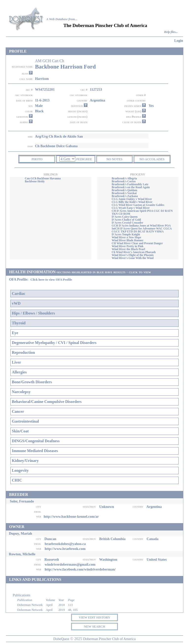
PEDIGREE (84, 159)
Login (179, 41)
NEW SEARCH (94, 626)
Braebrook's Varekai (124, 193)
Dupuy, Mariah (20, 533)
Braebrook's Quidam (125, 190)
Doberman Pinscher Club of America (109, 639)
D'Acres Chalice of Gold (126, 220)
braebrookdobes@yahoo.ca (65, 544)
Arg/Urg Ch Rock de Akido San (59, 136)
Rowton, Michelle (22, 554)
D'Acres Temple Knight (126, 234)
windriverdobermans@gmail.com (70, 564)
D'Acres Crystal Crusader (127, 223)
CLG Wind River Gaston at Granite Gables (138, 205)
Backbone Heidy (35, 181)
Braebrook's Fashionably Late (130, 184)
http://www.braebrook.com (65, 549)
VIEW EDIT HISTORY (94, 617)
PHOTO (37, 159)
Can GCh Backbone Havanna (43, 178)
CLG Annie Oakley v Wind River (132, 199)
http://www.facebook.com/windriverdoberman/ (80, 569)
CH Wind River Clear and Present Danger (137, 243)
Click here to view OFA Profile (51, 279)
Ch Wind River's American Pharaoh (134, 252)
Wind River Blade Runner (128, 240)
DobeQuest (61, 639)
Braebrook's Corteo (124, 181)
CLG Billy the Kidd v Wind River (132, 202)
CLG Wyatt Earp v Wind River (131, 208)
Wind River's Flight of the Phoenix (133, 255)
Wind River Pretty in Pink (128, 246)
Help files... (171, 32)
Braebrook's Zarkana (125, 196)
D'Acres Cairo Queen (125, 217)
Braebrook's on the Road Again (131, 187)
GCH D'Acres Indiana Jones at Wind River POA (141, 226)
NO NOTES (114, 159)
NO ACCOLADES (152, 159)
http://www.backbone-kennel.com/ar (71, 516)
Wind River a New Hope (126, 237)
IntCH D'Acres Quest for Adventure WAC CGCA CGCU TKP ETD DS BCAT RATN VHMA (142, 230)
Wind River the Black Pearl (128, 249)
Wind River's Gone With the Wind (133, 258)
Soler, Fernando (22, 501)
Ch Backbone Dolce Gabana (56, 146)
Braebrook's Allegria (124, 178)
